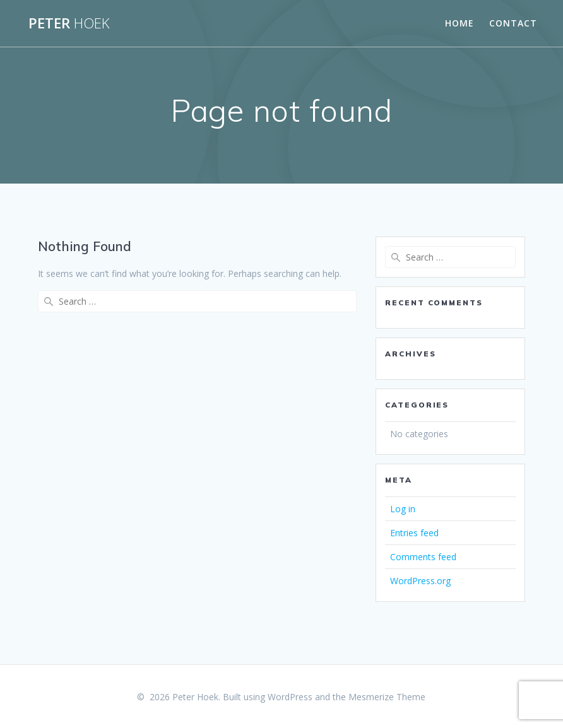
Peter (69, 23)
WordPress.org (420, 581)
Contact (513, 23)
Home (459, 23)
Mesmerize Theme (387, 697)
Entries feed (414, 533)
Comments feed (423, 557)
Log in (403, 509)
